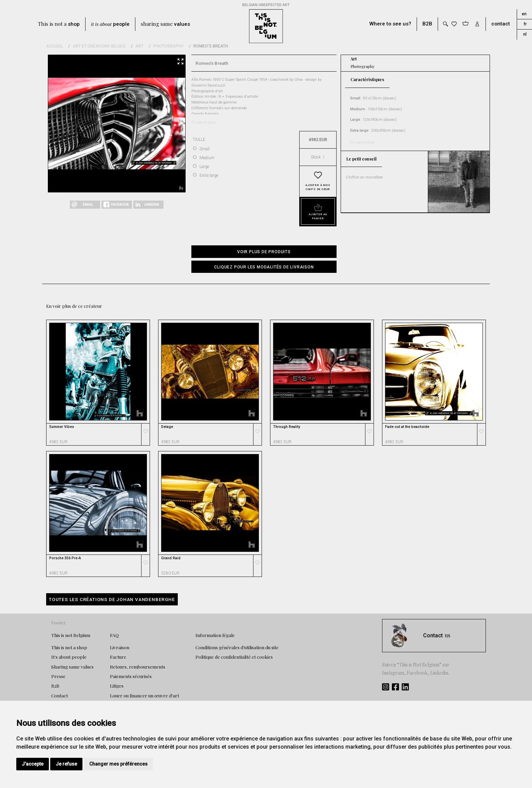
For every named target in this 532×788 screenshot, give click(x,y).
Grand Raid (171, 558)
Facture (118, 657)
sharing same (165, 24)
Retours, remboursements (138, 667)
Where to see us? (390, 24)
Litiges (117, 686)
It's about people (69, 657)
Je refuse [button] (66, 764)
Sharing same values (72, 667)
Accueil (54, 46)
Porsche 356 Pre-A (65, 558)
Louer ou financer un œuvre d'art (145, 695)
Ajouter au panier (318, 216)
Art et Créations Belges (99, 46)
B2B (427, 24)
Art (139, 46)
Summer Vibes (62, 427)
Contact (60, 695)
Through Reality (287, 427)
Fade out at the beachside (407, 427)
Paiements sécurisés (131, 676)
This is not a (59, 24)
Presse (58, 676)
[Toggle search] (445, 24)
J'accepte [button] (33, 764)
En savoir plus (204, 122)
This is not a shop (69, 647)
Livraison (120, 647)
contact (501, 24)
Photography (168, 46)
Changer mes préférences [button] (118, 764)
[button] (264, 267)
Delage (167, 427)
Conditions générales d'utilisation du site (237, 647)
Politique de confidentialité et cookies (234, 657)
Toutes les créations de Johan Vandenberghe (112, 599)
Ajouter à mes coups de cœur (318, 187)
